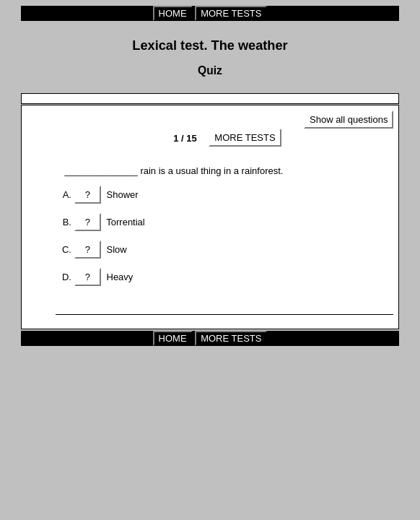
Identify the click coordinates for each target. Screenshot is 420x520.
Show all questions (349, 120)
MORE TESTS (231, 13)
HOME (173, 13)
